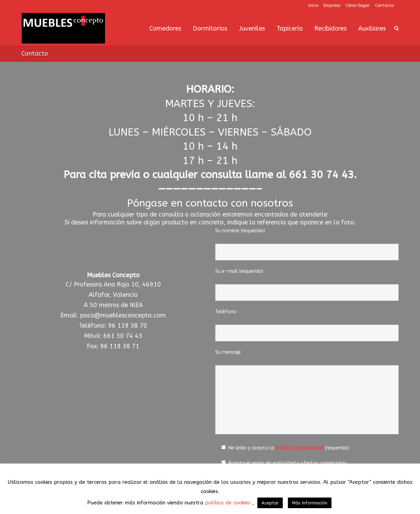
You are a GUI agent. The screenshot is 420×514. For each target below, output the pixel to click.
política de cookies (229, 503)
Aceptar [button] (270, 503)
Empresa (332, 5)
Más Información (310, 503)
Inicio (313, 5)
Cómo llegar (358, 5)
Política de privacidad (300, 448)
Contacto (384, 5)
